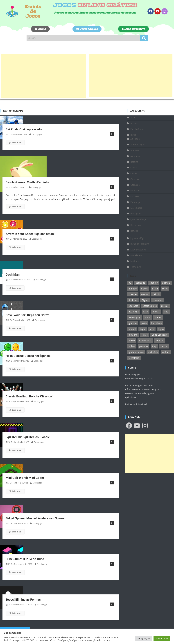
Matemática (136, 208)
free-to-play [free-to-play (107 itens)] (134, 317)
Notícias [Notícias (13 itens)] (160, 340)
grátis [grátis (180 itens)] (144, 323)
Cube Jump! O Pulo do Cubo (25, 559)
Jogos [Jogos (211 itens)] (161, 329)
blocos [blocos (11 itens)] (144, 289)
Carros (134, 168)
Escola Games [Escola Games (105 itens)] (150, 306)
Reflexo (134, 231)
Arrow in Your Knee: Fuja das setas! (30, 234)
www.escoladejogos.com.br (139, 378)
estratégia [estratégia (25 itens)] (134, 312)
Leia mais (15, 143)
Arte (132, 118)
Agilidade (135, 139)
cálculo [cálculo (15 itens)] (156, 294)
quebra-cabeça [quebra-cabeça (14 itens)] (136, 352)
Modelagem (136, 255)
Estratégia (135, 202)
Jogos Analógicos (139, 238)
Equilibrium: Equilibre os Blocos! (28, 437)
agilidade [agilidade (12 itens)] (140, 283)
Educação (135, 191)
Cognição (135, 185)
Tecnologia (136, 267)
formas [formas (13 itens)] (156, 312)
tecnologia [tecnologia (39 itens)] (134, 358)
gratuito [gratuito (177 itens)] (133, 323)
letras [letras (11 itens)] (145, 335)
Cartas (134, 173)
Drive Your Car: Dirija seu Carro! (27, 315)
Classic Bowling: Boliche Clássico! (29, 396)
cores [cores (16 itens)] (165, 289)
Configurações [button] (143, 639)
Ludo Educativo (138, 250)
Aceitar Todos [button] (162, 639)
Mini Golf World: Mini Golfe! (25, 478)
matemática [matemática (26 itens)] (145, 340)
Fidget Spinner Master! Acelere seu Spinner (36, 518)
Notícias (134, 261)
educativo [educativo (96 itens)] (157, 300)
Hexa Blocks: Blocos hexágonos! (28, 356)
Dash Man (13, 275)
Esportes (135, 196)
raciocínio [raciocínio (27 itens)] (153, 352)
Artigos (134, 123)
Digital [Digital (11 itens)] (145, 300)
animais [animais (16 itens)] (166, 283)
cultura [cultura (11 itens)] (145, 294)
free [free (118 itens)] (166, 312)
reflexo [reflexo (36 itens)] (166, 352)
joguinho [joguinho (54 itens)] (133, 335)
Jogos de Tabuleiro (140, 244)
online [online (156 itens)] (132, 346)
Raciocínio (136, 225)
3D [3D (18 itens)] (130, 283)
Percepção (136, 214)
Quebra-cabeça (138, 219)
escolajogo (37, 134)
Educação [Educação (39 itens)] (133, 306)
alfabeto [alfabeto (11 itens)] (154, 283)
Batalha (134, 162)
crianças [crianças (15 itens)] (133, 294)
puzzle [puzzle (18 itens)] (164, 346)
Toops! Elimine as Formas (23, 600)
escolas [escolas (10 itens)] (165, 306)
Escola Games (137, 129)
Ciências (135, 179)
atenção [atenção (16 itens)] (133, 289)
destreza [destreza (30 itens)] (133, 300)
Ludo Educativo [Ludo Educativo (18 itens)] (160, 335)
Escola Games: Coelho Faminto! (27, 182)
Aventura (135, 156)
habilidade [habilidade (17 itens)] (156, 323)
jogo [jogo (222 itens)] (152, 329)
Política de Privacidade (137, 404)
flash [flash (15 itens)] (146, 312)
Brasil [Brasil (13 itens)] (155, 289)
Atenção (134, 150)
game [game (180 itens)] (147, 317)
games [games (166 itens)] (158, 317)
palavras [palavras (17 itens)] (144, 346)
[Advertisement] (44, 76)
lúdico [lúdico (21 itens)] (132, 340)
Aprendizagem (138, 145)
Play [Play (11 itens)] (154, 346)
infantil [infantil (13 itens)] (132, 329)
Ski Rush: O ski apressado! (24, 129)
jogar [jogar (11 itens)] (143, 329)
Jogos (133, 135)
